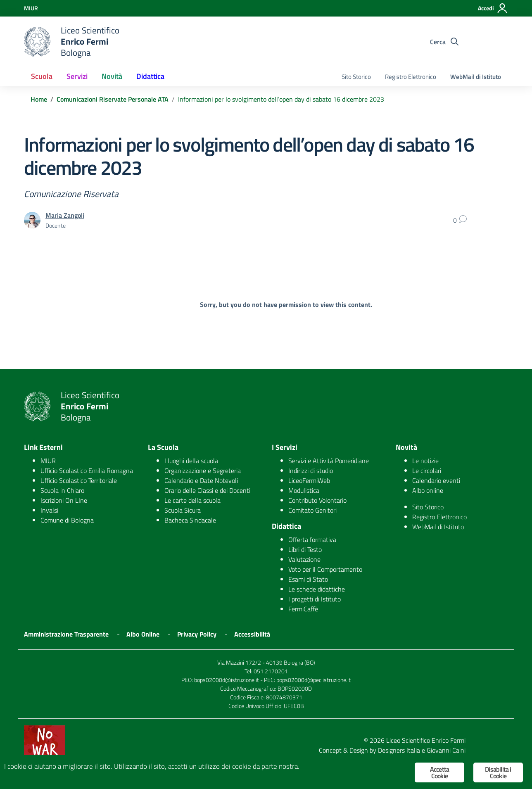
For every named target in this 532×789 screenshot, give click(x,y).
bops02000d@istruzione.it (227, 680)
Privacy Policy (197, 634)
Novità (112, 76)
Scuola (42, 76)
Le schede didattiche (317, 589)
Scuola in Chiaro (62, 490)
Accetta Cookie (439, 772)
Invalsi (49, 510)
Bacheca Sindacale (190, 520)
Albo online (428, 490)
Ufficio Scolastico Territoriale (79, 480)
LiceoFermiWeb (309, 480)
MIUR (48, 461)
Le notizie (425, 461)
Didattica (150, 76)
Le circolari (427, 471)
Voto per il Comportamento (325, 569)
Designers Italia (399, 750)
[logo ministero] (37, 42)
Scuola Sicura (183, 510)
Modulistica (304, 490)
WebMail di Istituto (476, 77)
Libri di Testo (305, 549)
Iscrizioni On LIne (64, 500)
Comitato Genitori (312, 510)
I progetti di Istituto (315, 599)
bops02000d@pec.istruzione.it (313, 680)
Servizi (77, 76)
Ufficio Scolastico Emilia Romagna (87, 471)
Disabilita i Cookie (498, 772)
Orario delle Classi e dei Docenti (207, 490)
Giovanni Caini (446, 750)
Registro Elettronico (411, 77)
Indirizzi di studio (311, 471)
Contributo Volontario (317, 500)
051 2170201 (271, 671)
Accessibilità (252, 634)
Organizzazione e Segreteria (203, 471)
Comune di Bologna (67, 520)
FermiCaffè (303, 609)
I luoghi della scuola (191, 461)
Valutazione (304, 559)
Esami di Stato (308, 579)
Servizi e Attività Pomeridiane (329, 461)
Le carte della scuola (192, 500)
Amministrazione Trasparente (66, 634)
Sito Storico (356, 77)
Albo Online (143, 634)
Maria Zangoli (65, 215)
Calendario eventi (436, 480)
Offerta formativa (312, 539)
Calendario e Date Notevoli (201, 480)
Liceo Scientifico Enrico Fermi (426, 740)
